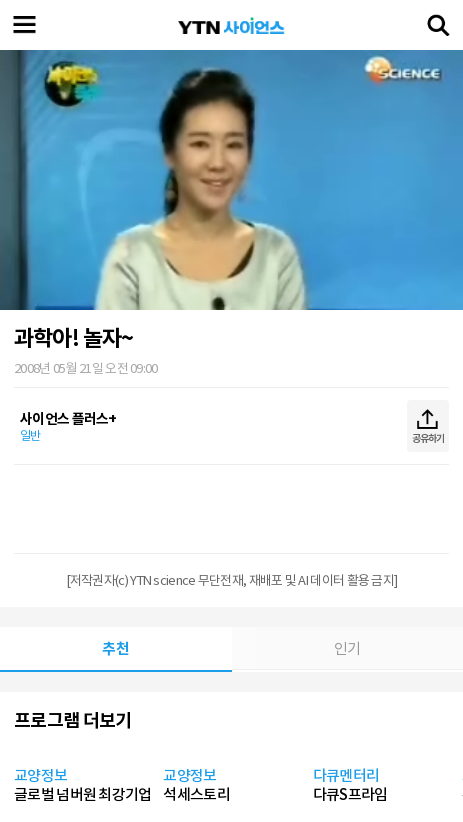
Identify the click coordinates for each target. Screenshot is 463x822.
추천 (115, 648)
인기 (347, 648)
